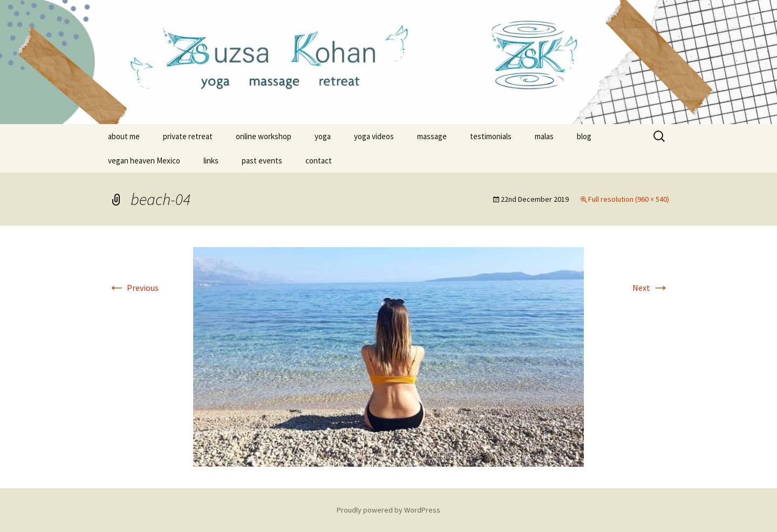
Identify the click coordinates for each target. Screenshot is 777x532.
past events (262, 161)
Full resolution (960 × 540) (629, 199)
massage (432, 136)
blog (584, 136)
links (211, 161)
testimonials (491, 136)
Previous (133, 288)
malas (544, 136)
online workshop (264, 136)
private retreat (188, 136)
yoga (323, 136)
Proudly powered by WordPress (388, 510)
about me (124, 136)
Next (651, 288)
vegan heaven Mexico (144, 161)
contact (319, 161)
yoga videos (374, 136)
